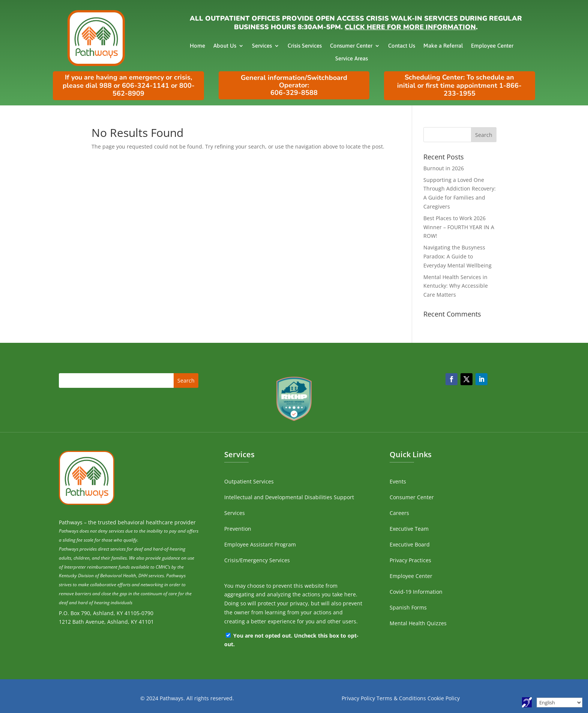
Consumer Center (351, 46)
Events (398, 481)
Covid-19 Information (416, 592)
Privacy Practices (410, 560)
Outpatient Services (249, 481)
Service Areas (352, 58)
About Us (225, 46)
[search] (460, 135)
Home (197, 46)
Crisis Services (305, 46)
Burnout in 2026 (444, 168)
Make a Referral (443, 46)
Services (262, 46)
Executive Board (410, 544)
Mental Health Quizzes (418, 623)
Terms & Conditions (401, 698)
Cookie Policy (444, 698)
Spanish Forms (408, 607)
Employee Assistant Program (260, 544)
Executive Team (409, 529)
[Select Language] (559, 702)
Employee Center (492, 46)
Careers (399, 513)
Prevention (238, 529)
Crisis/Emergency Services (257, 560)
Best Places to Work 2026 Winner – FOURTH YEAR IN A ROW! (459, 227)
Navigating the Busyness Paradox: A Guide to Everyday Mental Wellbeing (457, 256)
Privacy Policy (358, 698)
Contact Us (402, 46)
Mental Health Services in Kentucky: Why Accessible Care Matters (456, 286)
